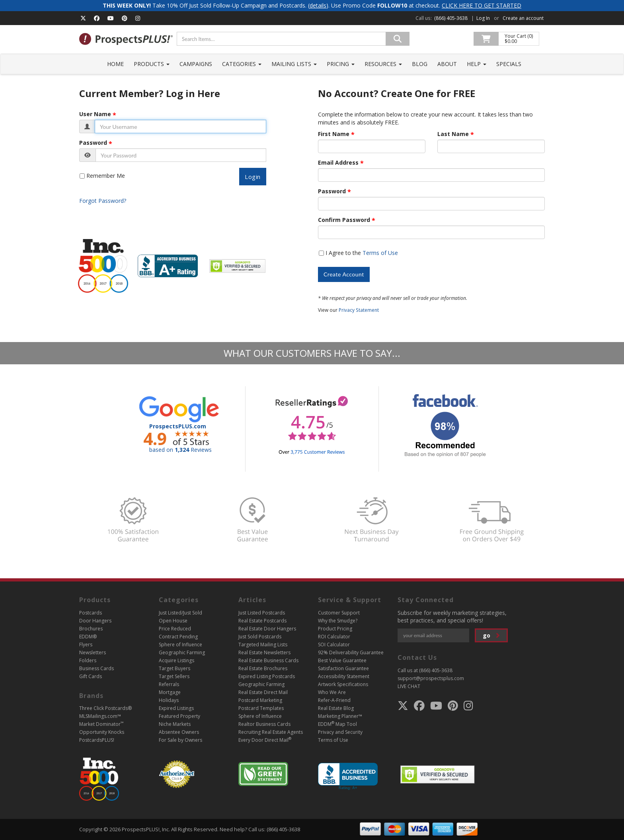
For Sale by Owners (180, 740)
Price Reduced (175, 629)
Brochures (91, 629)
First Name (334, 134)
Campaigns (196, 64)
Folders (88, 660)
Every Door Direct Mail (265, 740)
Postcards (91, 613)
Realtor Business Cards (264, 724)
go (491, 635)
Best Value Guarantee (342, 660)
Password (93, 143)
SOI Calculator (334, 645)
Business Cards (97, 668)
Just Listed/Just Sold (180, 613)
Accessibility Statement (344, 676)
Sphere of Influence (180, 645)
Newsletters (93, 652)
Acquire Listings (176, 660)
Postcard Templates (261, 708)
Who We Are (332, 692)
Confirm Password (344, 220)
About (447, 64)
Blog (420, 64)
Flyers (86, 645)
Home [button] (115, 64)
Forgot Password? (103, 201)
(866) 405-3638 (451, 18)
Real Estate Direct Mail (263, 692)
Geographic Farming (182, 652)
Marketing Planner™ (340, 716)
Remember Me (106, 176)
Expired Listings (176, 708)
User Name (95, 114)
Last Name (453, 134)
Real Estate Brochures (263, 668)
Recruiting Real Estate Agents (271, 732)
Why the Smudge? (338, 621)
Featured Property (179, 716)
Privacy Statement (359, 310)
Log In (483, 18)
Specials (509, 64)
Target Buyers (175, 668)
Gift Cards (91, 676)
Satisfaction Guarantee (343, 668)
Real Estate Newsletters (264, 652)
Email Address (338, 163)
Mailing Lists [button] (294, 64)
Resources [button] (383, 64)
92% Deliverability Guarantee (351, 652)
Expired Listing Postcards (267, 676)
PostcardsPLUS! (97, 740)
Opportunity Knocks (102, 732)
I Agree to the (362, 253)
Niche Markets (175, 724)
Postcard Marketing (260, 700)
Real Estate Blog (336, 708)
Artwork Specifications (343, 684)
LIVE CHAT (409, 686)
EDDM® (88, 637)
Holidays (169, 700)
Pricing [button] (341, 64)
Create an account (523, 18)
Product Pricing (335, 629)
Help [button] (477, 64)
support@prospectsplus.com (431, 678)
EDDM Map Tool (337, 724)
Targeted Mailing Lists (263, 645)
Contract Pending (178, 637)
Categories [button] (242, 64)
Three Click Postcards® (105, 708)
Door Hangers (95, 621)
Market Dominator (101, 724)
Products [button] (152, 64)
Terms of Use (380, 253)
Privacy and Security (340, 732)
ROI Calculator (334, 637)
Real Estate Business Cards (268, 660)
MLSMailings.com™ (100, 716)
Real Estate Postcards (262, 621)
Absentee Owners (179, 732)
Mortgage (170, 692)
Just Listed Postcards (262, 613)
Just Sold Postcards (260, 637)
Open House (173, 621)
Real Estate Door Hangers (267, 629)
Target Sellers (174, 676)
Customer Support (339, 613)
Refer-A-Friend (334, 700)
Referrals (169, 684)
